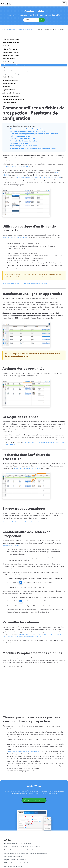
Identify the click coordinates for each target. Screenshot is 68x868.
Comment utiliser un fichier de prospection (16, 65)
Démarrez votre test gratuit (34, 800)
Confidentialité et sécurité (19, 143)
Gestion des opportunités (11, 56)
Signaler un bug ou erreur (11, 96)
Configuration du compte (11, 40)
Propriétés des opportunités (11, 52)
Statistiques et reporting (10, 80)
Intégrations (6, 87)
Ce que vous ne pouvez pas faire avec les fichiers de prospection (33, 148)
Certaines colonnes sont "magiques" (23, 139)
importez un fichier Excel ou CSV (17, 167)
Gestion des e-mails (9, 46)
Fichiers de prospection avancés (13, 68)
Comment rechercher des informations (23, 141)
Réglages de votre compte (11, 546)
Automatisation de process (11, 93)
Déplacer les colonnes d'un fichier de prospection (24, 752)
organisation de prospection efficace (15, 238)
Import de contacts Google (12, 74)
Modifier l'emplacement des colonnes (23, 146)
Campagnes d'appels (9, 103)
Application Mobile (9, 90)
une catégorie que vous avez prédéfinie (29, 178)
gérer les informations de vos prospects (26, 468)
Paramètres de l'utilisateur (11, 43)
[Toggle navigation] (64, 3)
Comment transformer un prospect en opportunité (28, 131)
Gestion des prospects (26, 30)
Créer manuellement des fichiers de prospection (18, 71)
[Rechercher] (42, 20)
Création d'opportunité (10, 49)
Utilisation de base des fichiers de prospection (26, 129)
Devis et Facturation (9, 59)
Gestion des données (9, 84)
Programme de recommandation (13, 100)
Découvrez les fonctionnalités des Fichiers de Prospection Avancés (25, 284)
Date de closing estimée (52, 178)
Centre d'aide (34, 12)
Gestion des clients (8, 77)
